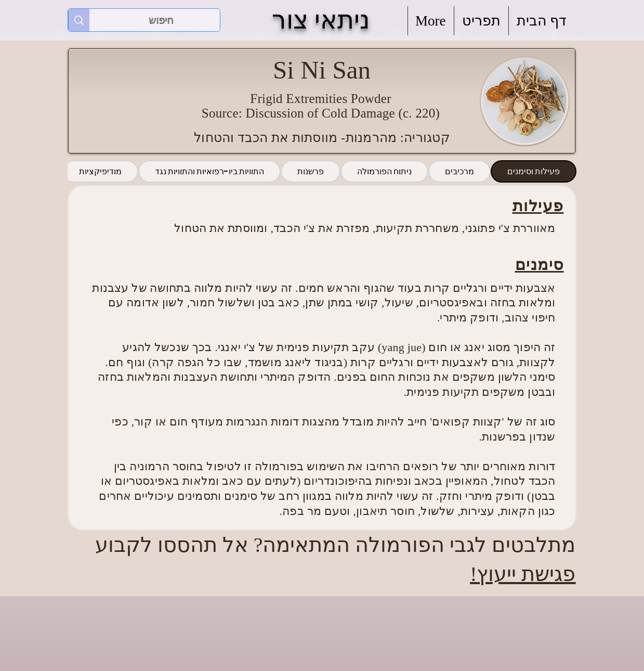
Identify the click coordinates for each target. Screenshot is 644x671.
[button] (481, 21)
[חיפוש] (161, 20)
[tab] (534, 171)
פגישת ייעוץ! (523, 574)
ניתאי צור (321, 20)
